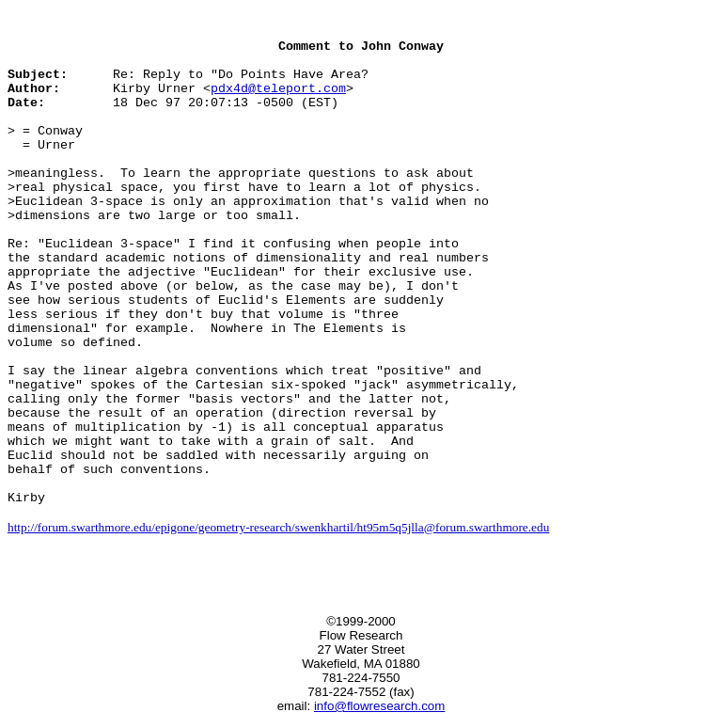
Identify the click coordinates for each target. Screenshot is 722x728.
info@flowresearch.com (379, 706)
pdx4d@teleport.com (278, 89)
